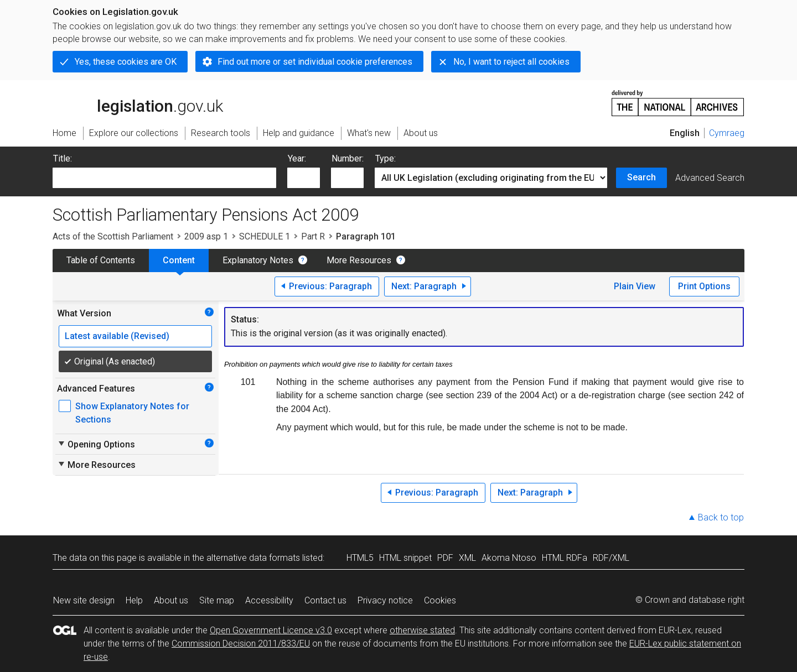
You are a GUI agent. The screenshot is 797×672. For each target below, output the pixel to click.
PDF (445, 558)
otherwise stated (422, 630)
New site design (84, 600)
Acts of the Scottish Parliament (113, 236)
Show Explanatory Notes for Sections (132, 413)
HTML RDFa (565, 558)
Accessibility (269, 600)
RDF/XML (611, 558)
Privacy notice (385, 600)
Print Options (704, 286)
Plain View (635, 286)
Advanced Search (710, 178)
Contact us (325, 600)
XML (467, 558)
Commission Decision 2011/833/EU (241, 644)
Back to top (721, 517)
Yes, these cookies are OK (126, 62)
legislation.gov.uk (138, 102)
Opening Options (96, 444)
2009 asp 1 (206, 236)
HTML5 (360, 558)
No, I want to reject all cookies (511, 62)
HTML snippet (405, 558)
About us (171, 600)
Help (134, 600)
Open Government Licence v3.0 (271, 630)
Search (641, 177)
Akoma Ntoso (509, 558)
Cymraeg (727, 133)
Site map (217, 600)
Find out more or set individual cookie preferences (315, 62)
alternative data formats (253, 558)
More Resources (359, 260)
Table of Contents (101, 260)
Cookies (440, 600)
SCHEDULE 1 (265, 236)
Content (179, 260)
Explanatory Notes (258, 260)
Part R (313, 236)
